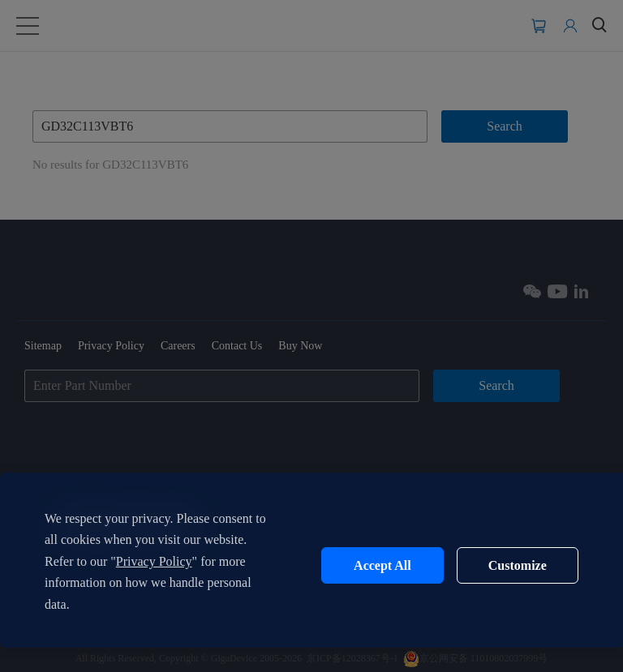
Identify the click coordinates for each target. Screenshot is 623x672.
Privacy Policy (154, 561)
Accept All (382, 565)
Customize (518, 565)
